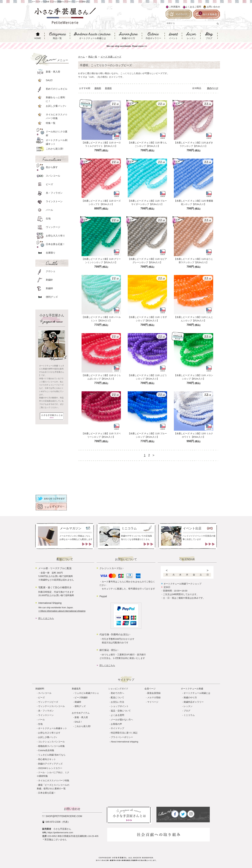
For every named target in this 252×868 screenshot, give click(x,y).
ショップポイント (120, 706)
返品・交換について (121, 711)
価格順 (98, 88)
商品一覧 (93, 57)
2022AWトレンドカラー (50, 768)
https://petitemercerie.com (60, 832)
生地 (40, 724)
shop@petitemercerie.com (64, 816)
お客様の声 (116, 724)
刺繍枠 (78, 702)
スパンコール (45, 693)
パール (41, 720)
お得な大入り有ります (49, 733)
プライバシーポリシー (122, 737)
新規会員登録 (154, 693)
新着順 (108, 88)
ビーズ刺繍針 (81, 697)
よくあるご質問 (193, 7)
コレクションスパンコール (51, 742)
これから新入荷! (83, 726)
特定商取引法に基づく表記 (124, 733)
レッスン (188, 706)
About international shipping (124, 742)
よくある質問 (117, 715)
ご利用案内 (174, 7)
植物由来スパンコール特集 (51, 746)
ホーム (81, 57)
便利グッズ (80, 706)
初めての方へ (117, 693)
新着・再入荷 (81, 717)
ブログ (187, 711)
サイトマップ (117, 728)
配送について (117, 697)
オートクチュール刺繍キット (53, 728)
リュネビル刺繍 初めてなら (52, 755)
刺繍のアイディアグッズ (50, 764)
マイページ (153, 702)
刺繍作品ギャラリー (194, 702)
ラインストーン (46, 715)
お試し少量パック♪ (48, 737)
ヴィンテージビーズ (48, 702)
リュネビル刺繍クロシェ (87, 693)
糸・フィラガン (46, 711)
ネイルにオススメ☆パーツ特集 (54, 780)
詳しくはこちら (46, 618)
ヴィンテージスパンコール (51, 706)
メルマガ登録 (154, 697)
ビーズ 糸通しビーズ (111, 57)
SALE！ (78, 722)
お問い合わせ (213, 7)
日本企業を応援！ (47, 793)
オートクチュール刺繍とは (197, 693)
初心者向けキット (47, 759)
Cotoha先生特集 (46, 750)
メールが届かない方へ (122, 720)
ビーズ (41, 697)
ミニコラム (189, 715)
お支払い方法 (117, 702)
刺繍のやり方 (190, 697)
